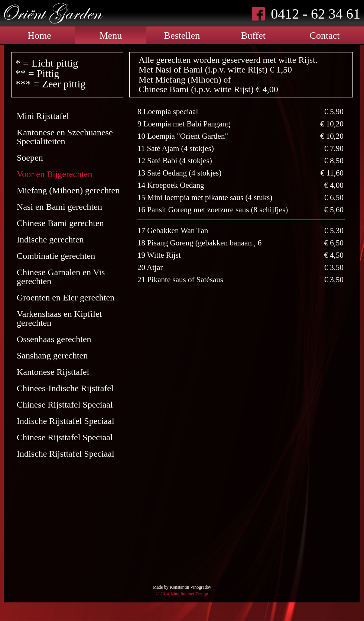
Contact (325, 36)
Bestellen (182, 36)
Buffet (253, 36)
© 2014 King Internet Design (182, 594)
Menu (111, 36)
